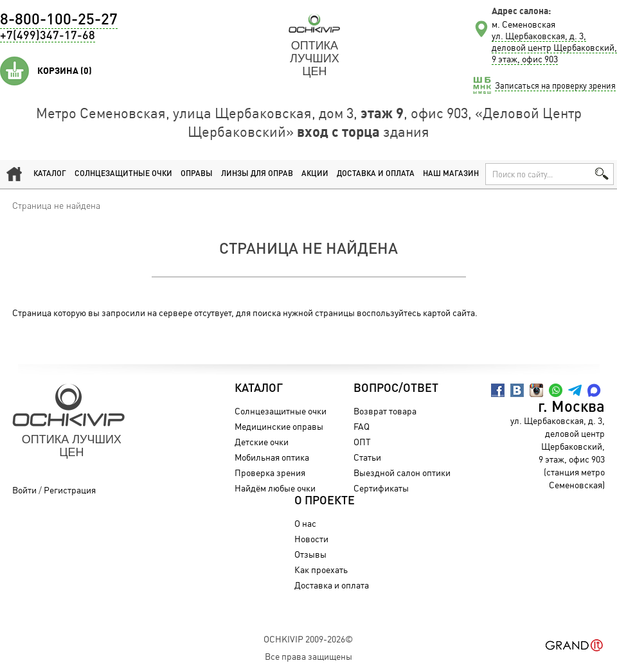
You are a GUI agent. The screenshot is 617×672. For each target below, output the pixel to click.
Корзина (65, 71)
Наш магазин (451, 174)
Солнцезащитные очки (123, 174)
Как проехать (321, 570)
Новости (311, 539)
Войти (24, 490)
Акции (315, 174)
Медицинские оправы (279, 426)
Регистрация (70, 490)
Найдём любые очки (275, 488)
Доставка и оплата (376, 174)
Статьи (367, 457)
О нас (305, 523)
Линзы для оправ (257, 174)
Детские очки (262, 442)
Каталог (50, 174)
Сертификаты (381, 488)
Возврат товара (385, 411)
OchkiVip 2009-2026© (308, 639)
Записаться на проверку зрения (555, 85)
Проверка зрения (270, 473)
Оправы (197, 174)
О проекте (325, 501)
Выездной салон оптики (402, 473)
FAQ (362, 426)
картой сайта (449, 313)
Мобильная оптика (272, 457)
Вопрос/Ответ (396, 389)
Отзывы (310, 554)
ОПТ (362, 442)
